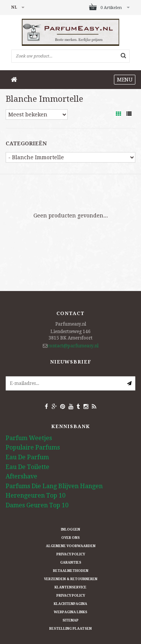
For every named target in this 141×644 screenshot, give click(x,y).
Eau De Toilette (27, 467)
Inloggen (70, 529)
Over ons (70, 538)
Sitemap (70, 620)
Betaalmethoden (71, 571)
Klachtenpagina (70, 604)
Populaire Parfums (33, 447)
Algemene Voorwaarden (71, 546)
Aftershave (21, 476)
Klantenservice (70, 587)
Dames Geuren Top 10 (37, 505)
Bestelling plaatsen (70, 629)
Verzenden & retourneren (71, 579)
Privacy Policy (71, 554)
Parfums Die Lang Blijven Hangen (54, 486)
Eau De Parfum (27, 457)
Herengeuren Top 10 (36, 495)
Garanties (71, 563)
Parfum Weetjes (29, 438)
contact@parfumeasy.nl (73, 346)
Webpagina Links (70, 612)
